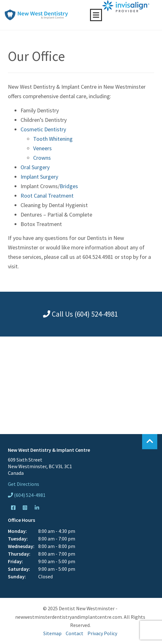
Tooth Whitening (53, 139)
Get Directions (24, 484)
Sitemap (52, 633)
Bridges (69, 186)
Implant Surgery (39, 177)
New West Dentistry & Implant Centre (36, 15)
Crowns (42, 158)
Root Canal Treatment (47, 196)
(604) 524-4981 (27, 495)
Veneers (42, 148)
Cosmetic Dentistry (43, 129)
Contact (75, 633)
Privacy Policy (102, 633)
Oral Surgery (35, 167)
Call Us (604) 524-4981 (80, 314)
